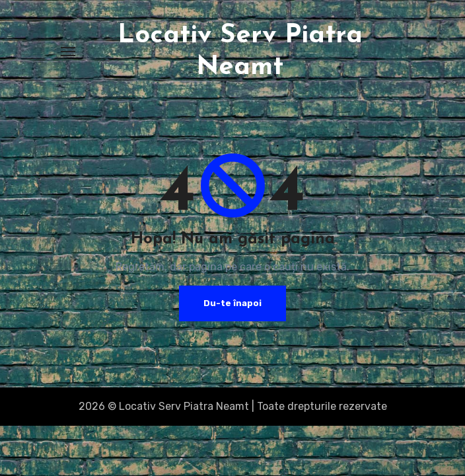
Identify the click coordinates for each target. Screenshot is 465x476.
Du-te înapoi (232, 303)
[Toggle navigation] (68, 52)
